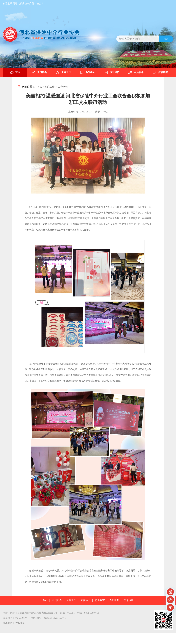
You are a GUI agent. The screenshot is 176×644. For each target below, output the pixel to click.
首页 (15, 73)
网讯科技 (20, 623)
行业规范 (112, 73)
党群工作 (63, 73)
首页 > (41, 87)
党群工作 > (51, 87)
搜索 (166, 39)
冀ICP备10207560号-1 (55, 618)
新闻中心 (87, 73)
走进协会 (39, 73)
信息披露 (160, 73)
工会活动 (63, 87)
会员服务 (136, 73)
